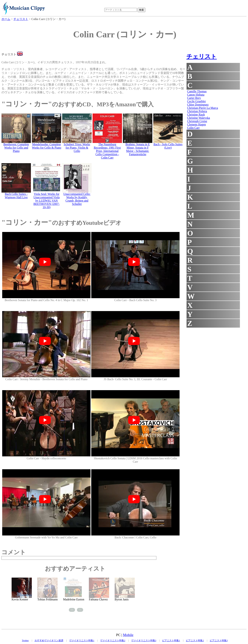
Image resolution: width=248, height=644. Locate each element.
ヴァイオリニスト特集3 (144, 640)
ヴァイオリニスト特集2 (113, 640)
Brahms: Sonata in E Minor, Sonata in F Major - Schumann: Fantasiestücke (138, 149)
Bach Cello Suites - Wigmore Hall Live (16, 196)
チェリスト (202, 56)
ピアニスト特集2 (195, 640)
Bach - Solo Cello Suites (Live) (168, 146)
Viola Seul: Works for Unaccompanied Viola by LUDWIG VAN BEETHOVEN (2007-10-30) (47, 201)
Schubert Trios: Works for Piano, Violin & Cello (77, 148)
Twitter (25, 640)
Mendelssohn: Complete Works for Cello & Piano (47, 146)
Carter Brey (194, 98)
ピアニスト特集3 (219, 640)
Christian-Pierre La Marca (203, 108)
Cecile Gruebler (196, 101)
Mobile (128, 635)
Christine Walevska (199, 118)
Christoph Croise (197, 121)
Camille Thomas (197, 91)
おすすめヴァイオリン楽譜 (49, 640)
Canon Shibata (196, 95)
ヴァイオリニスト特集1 (82, 640)
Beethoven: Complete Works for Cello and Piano (16, 148)
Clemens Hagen (196, 124)
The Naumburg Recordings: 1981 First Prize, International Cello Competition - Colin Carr (107, 151)
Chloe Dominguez (198, 105)
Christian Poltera (197, 111)
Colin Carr (193, 128)
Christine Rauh (196, 115)
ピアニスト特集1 (171, 640)
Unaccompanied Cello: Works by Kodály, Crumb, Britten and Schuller (77, 199)
